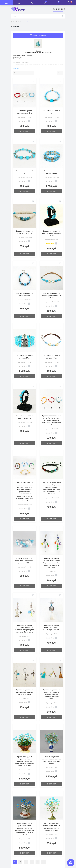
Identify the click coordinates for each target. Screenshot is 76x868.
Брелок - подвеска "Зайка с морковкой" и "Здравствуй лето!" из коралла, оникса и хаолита (51, 563)
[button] (32, 3)
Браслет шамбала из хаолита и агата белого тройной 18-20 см (25, 561)
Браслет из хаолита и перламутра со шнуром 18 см (51, 296)
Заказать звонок (58, 11)
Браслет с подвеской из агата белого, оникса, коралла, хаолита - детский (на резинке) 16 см (51, 420)
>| (44, 862)
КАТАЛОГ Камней (20, 22)
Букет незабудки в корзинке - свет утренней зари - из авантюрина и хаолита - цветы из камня (25, 761)
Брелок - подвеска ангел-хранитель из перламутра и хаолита (51, 627)
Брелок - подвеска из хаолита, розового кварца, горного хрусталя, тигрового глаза (51, 694)
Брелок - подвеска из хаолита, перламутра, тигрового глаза (24, 692)
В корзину (25, 131)
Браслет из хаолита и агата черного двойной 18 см (51, 233)
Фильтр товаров (38, 35)
